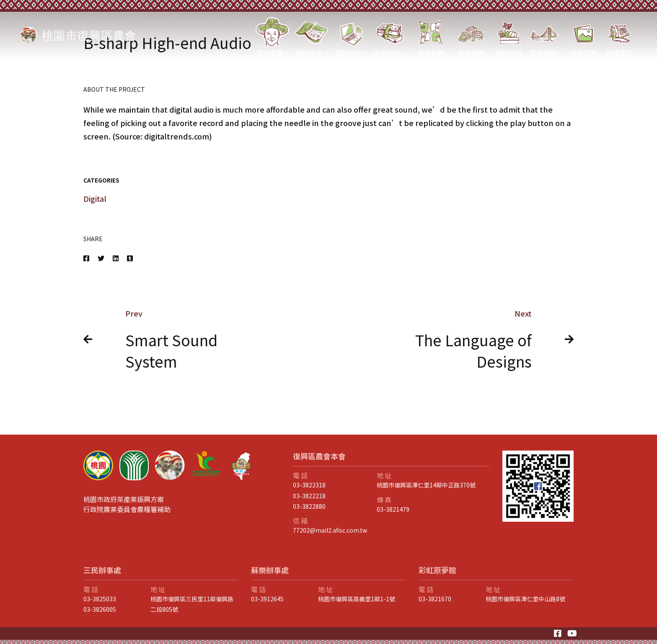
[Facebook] (86, 258)
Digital (95, 198)
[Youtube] (572, 634)
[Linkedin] (116, 258)
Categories (101, 180)
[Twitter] (101, 258)
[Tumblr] (130, 258)
